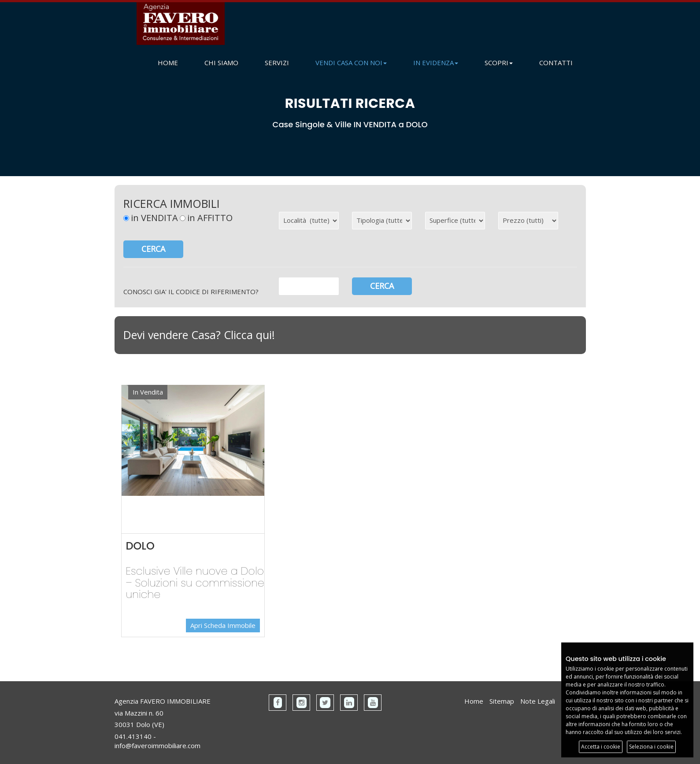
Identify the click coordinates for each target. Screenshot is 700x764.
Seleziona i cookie (651, 747)
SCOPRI (499, 63)
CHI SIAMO (221, 63)
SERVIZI (277, 63)
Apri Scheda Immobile (223, 625)
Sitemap (502, 701)
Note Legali (538, 701)
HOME (168, 63)
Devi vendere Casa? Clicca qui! (199, 335)
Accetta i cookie (601, 747)
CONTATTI (556, 63)
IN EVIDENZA (436, 63)
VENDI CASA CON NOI (351, 63)
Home (474, 701)
